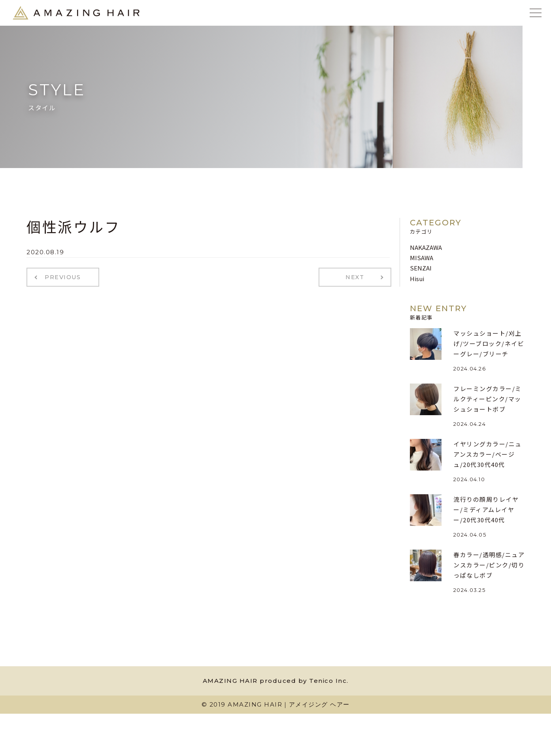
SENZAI (421, 268)
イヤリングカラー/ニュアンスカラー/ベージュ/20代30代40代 (488, 454)
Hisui (417, 279)
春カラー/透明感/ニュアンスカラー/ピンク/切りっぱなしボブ (489, 565)
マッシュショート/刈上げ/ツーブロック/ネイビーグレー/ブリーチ (489, 344)
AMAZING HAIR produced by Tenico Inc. (276, 681)
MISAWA (422, 258)
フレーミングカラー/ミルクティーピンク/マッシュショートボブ (488, 399)
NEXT (357, 277)
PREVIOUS (61, 277)
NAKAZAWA (426, 247)
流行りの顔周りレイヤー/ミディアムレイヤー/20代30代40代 (486, 510)
